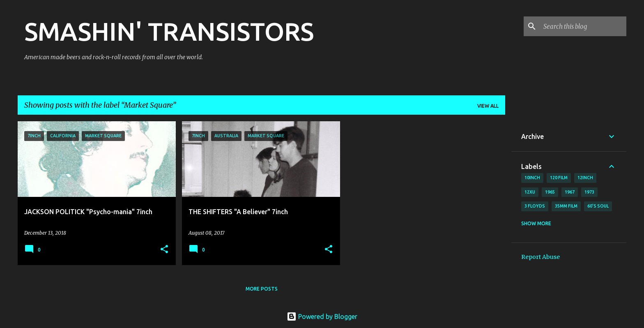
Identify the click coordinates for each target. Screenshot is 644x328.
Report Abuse (540, 257)
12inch (585, 178)
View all (488, 106)
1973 (589, 192)
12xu (530, 192)
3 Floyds (535, 206)
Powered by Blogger (322, 316)
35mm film (566, 206)
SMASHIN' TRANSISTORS (169, 31)
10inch (532, 178)
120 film (559, 178)
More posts (262, 289)
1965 (550, 192)
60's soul (598, 206)
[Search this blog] (583, 26)
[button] (164, 250)
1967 (570, 192)
